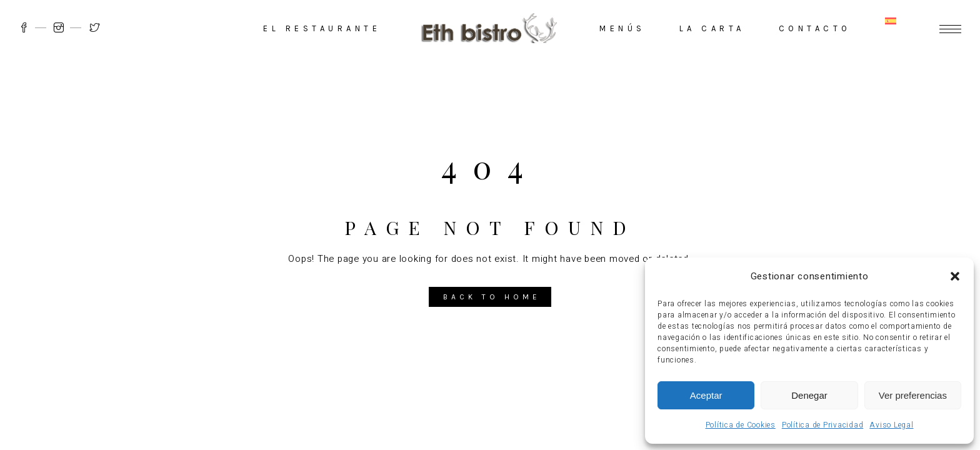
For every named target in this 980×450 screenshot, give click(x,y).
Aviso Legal (891, 425)
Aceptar (706, 395)
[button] (955, 276)
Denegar (809, 395)
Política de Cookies (741, 425)
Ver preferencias (913, 395)
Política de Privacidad (823, 425)
